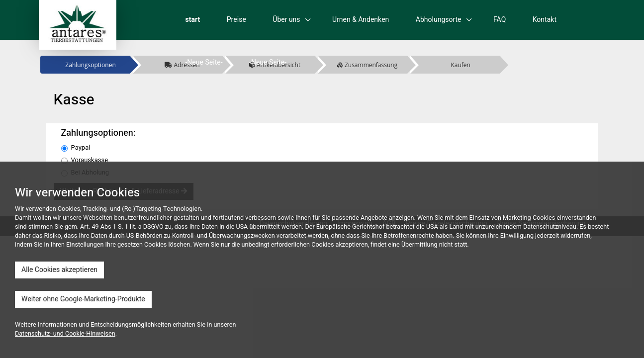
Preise (236, 20)
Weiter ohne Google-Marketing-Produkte (83, 299)
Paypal (76, 148)
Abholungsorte (439, 20)
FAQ (500, 20)
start (193, 20)
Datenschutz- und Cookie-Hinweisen (65, 334)
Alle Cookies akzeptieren (59, 270)
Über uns (286, 20)
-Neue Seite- (204, 62)
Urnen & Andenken (361, 20)
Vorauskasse (85, 160)
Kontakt (545, 20)
